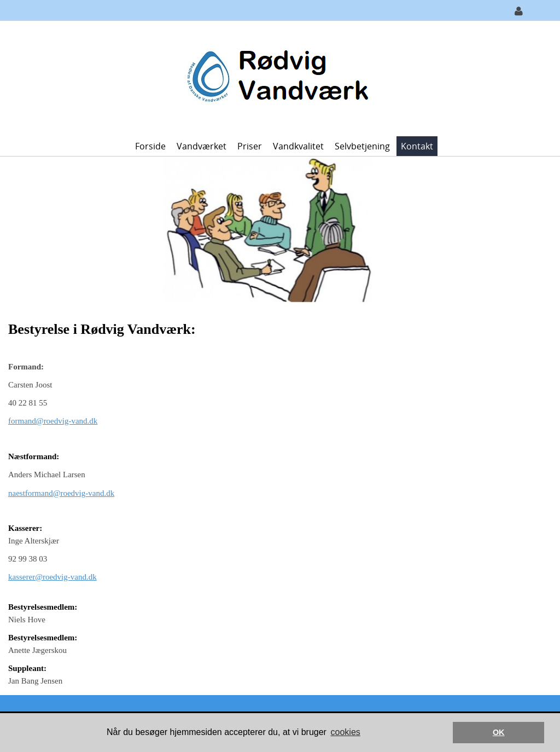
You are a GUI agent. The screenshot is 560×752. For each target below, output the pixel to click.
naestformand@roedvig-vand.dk (61, 493)
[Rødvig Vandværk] (276, 77)
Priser (250, 146)
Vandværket (202, 146)
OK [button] (499, 732)
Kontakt (417, 146)
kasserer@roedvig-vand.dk (52, 577)
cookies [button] (346, 732)
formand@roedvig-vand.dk (53, 421)
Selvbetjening (362, 146)
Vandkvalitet (298, 146)
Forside (150, 146)
